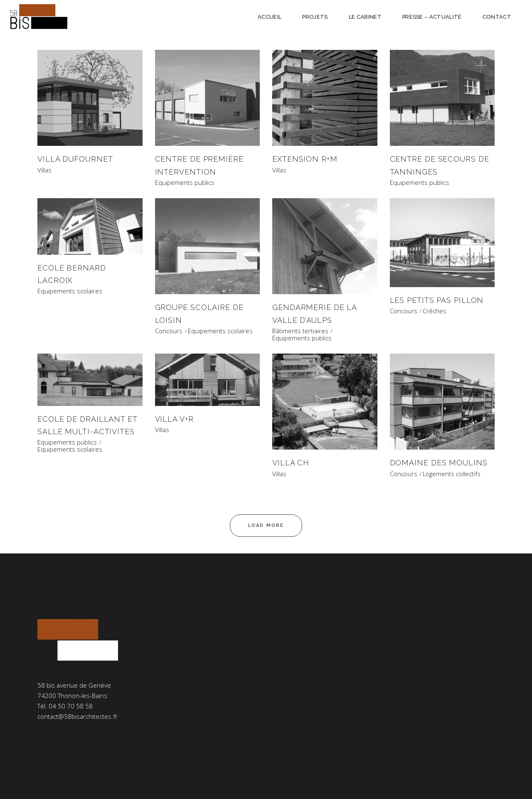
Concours (169, 331)
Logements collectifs (452, 474)
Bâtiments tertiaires (300, 331)
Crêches (435, 311)
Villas (44, 170)
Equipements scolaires (70, 291)
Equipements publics (185, 183)
